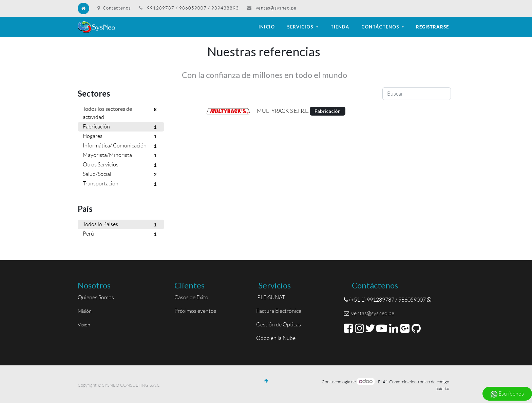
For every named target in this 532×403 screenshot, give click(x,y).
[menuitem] (267, 27)
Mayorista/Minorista (121, 156)
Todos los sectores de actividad (121, 113)
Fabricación (121, 127)
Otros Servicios (121, 165)
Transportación (121, 184)
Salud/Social (121, 175)
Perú (121, 234)
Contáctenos (114, 8)
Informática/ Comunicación (121, 146)
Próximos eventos (195, 311)
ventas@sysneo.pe (276, 8)
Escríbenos (507, 394)
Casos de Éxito (192, 297)
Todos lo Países (121, 225)
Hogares (121, 137)
